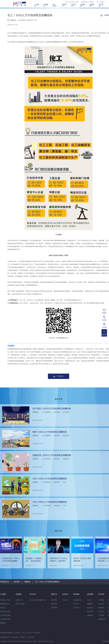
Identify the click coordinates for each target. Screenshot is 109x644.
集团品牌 (101, 608)
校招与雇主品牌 (5, 611)
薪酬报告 (27, 582)
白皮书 (89, 600)
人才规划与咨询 (5, 619)
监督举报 (31, 637)
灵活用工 (3, 608)
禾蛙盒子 (18, 633)
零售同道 (54, 604)
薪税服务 (3, 623)
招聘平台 (64, 5)
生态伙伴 (74, 5)
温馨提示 (23, 637)
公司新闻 (101, 615)
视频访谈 (90, 615)
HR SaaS (55, 5)
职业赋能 (83, 5)
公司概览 (101, 600)
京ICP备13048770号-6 (45, 641)
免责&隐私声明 (5, 637)
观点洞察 (90, 611)
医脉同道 (54, 600)
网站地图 (15, 637)
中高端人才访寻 (5, 600)
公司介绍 (101, 604)
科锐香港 (37, 633)
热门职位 (76, 604)
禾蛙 (23, 633)
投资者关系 (102, 619)
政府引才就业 (20, 604)
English (101, 2)
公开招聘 (76, 608)
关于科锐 (101, 5)
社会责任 (101, 611)
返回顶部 (105, 335)
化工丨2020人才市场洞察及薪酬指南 (47, 582)
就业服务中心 (78, 600)
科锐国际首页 (4, 582)
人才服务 (37, 5)
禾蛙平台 (65, 600)
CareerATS (30, 633)
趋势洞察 (92, 5)
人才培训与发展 (5, 615)
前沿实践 (90, 608)
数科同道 (54, 608)
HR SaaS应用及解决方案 (38, 600)
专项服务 (46, 5)
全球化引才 (19, 600)
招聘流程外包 (4, 604)
